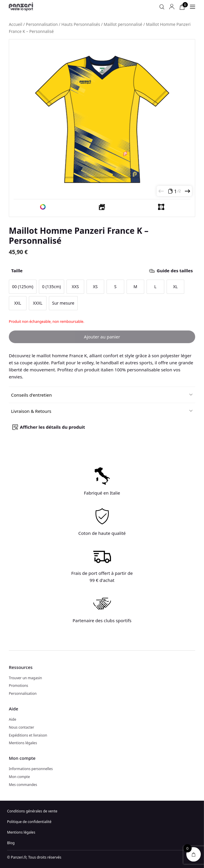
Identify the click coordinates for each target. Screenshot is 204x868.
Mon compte (19, 777)
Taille (102, 271)
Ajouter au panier (102, 337)
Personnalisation (42, 24)
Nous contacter (21, 727)
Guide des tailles (175, 271)
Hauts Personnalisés (81, 24)
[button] (102, 395)
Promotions (19, 686)
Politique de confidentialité (29, 822)
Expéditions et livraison (28, 735)
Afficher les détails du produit (53, 427)
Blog (11, 843)
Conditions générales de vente (32, 811)
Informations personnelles (31, 769)
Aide (13, 719)
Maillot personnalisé (123, 24)
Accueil (16, 24)
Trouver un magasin (25, 678)
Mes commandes (23, 785)
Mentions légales (23, 743)
